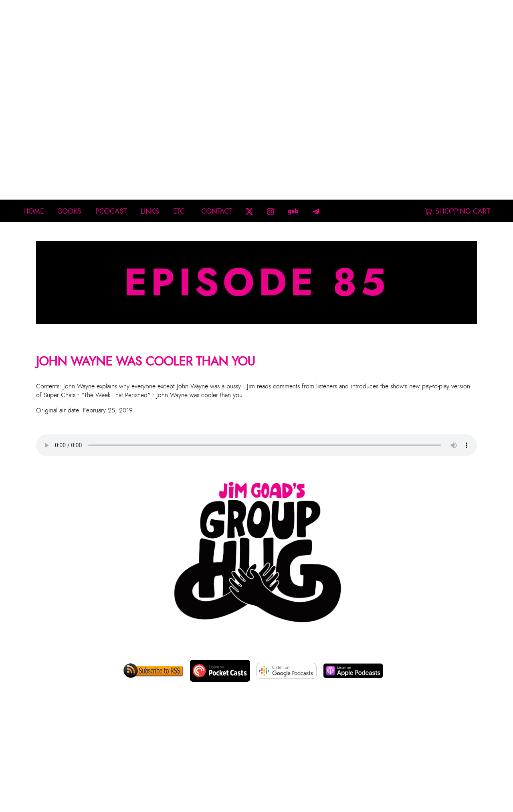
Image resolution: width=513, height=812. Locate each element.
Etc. (180, 211)
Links (150, 211)
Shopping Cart (457, 211)
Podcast (111, 211)
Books (70, 211)
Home (34, 211)
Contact (216, 211)
